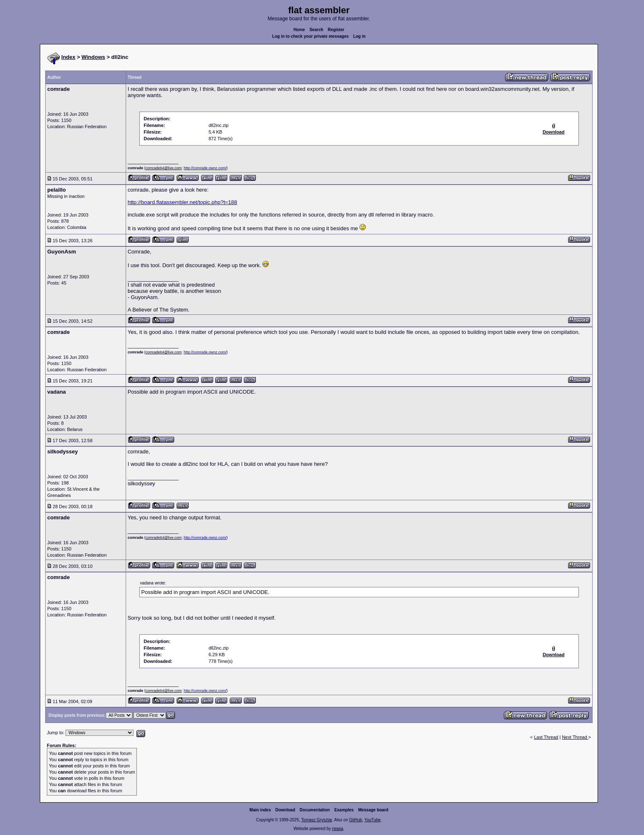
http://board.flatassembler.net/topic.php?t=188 (182, 202)
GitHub (356, 820)
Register (336, 30)
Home (299, 30)
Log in (360, 36)
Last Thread (546, 737)
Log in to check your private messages (310, 36)
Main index (260, 810)
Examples (344, 810)
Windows (94, 57)
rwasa (338, 829)
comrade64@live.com (164, 168)
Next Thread (575, 737)
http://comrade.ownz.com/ (205, 168)
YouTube (372, 820)
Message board (373, 810)
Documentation (315, 810)
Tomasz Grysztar (316, 820)
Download (285, 810)
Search (316, 30)
